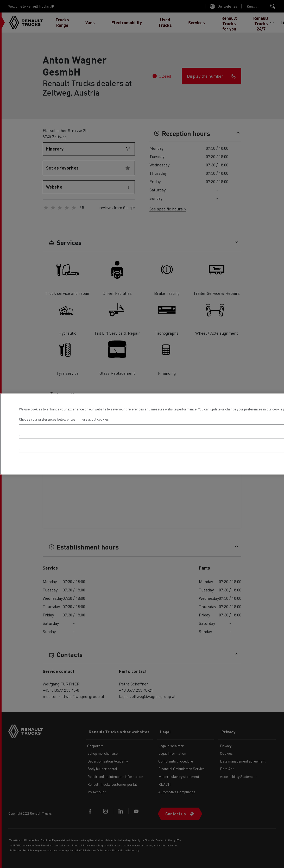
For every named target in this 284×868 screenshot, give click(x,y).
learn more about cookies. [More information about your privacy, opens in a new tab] (90, 419)
